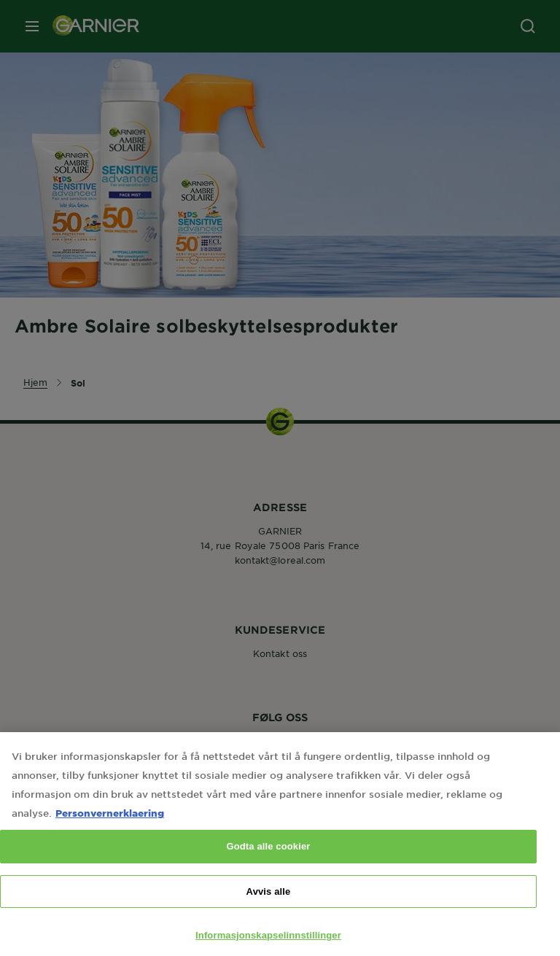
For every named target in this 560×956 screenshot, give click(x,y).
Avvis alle (269, 905)
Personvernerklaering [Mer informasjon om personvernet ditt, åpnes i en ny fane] (110, 826)
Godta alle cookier (268, 859)
